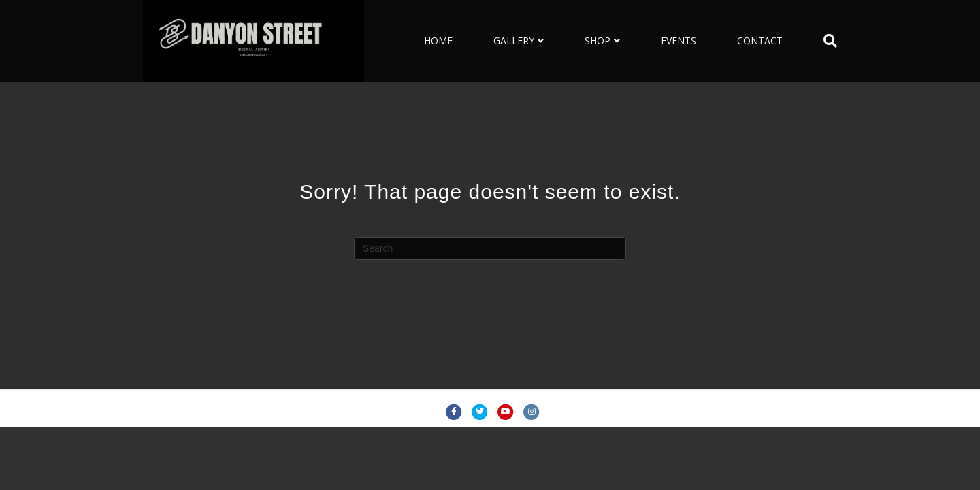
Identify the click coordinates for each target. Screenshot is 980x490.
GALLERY (514, 40)
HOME (438, 40)
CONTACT (760, 40)
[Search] (820, 41)
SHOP (598, 40)
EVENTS (679, 40)
